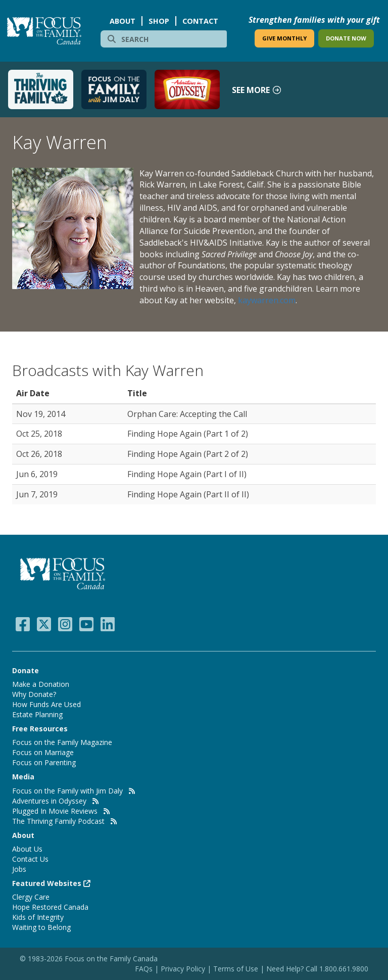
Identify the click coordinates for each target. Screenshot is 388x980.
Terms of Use (236, 969)
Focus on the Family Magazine (62, 742)
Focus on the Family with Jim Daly (67, 791)
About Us (27, 849)
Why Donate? (34, 694)
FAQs (144, 969)
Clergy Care (31, 897)
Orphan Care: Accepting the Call (187, 414)
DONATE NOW (346, 38)
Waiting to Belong (41, 927)
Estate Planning (37, 714)
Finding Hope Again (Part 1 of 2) (188, 434)
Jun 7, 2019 (37, 494)
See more (257, 90)
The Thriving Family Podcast (58, 821)
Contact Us (30, 859)
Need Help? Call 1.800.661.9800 (317, 969)
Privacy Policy (184, 969)
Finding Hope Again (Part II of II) (188, 494)
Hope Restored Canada (50, 907)
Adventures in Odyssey (49, 801)
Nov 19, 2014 (41, 414)
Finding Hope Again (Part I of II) (187, 474)
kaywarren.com (267, 300)
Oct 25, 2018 (39, 434)
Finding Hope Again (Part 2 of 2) (188, 454)
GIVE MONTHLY (284, 38)
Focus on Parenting (44, 762)
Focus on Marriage (43, 752)
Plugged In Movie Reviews (55, 811)
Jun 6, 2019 (37, 474)
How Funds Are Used (46, 704)
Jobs (19, 869)
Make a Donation (41, 684)
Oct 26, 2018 (39, 454)
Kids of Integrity (38, 917)
